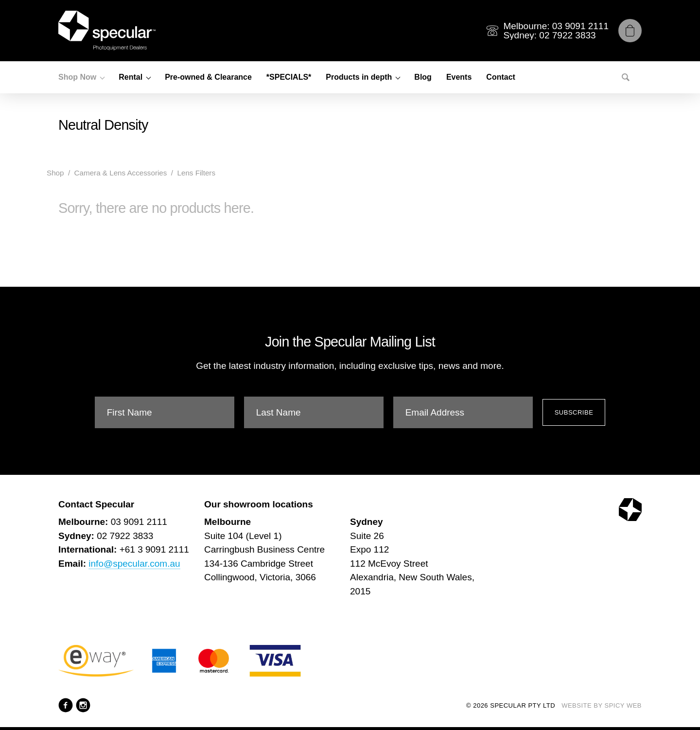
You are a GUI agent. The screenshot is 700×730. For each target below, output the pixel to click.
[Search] (626, 77)
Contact (501, 77)
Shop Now (77, 77)
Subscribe (574, 412)
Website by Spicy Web (602, 705)
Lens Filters (196, 173)
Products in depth (359, 77)
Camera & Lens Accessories (121, 173)
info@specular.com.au (134, 564)
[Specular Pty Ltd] (107, 31)
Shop (55, 173)
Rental (131, 77)
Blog (423, 77)
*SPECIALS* (289, 77)
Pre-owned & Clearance (208, 77)
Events (459, 77)
